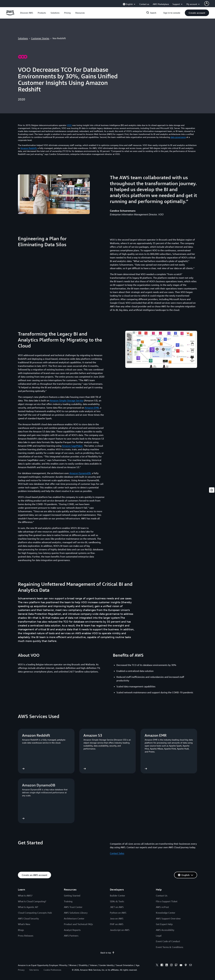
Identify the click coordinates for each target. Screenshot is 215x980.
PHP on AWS (117, 924)
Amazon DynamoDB (80, 473)
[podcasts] (186, 965)
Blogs (21, 930)
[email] (191, 965)
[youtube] (181, 965)
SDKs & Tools (117, 901)
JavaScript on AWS (120, 930)
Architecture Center (74, 918)
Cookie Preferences (52, 970)
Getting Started (72, 896)
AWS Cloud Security (28, 918)
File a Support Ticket (167, 901)
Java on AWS (117, 918)
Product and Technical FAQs (78, 924)
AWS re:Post (162, 907)
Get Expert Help (164, 924)
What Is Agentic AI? (28, 907)
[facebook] (162, 965)
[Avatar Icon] (207, 4)
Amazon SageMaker (72, 446)
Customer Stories (40, 38)
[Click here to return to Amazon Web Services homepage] (10, 14)
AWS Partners (71, 936)
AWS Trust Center (73, 907)
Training (68, 901)
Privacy (21, 970)
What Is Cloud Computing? (32, 901)
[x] (157, 965)
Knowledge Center (166, 913)
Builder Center (118, 896)
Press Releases (26, 936)
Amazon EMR (92, 408)
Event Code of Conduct (168, 941)
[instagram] (171, 965)
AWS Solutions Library (76, 913)
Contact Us (162, 896)
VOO (69, 125)
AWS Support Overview (168, 918)
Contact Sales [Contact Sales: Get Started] (117, 853)
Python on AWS (118, 913)
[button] (27, 13)
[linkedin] (167, 965)
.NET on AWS (117, 907)
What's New (24, 924)
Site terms (34, 970)
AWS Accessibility (165, 930)
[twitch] (176, 965)
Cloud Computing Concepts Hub (35, 913)
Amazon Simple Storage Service (67, 400)
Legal (159, 936)
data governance (178, 137)
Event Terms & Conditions (170, 947)
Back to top (107, 953)
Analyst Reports (72, 930)
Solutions (23, 38)
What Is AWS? (25, 896)
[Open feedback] (212, 490)
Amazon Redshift (29, 148)
